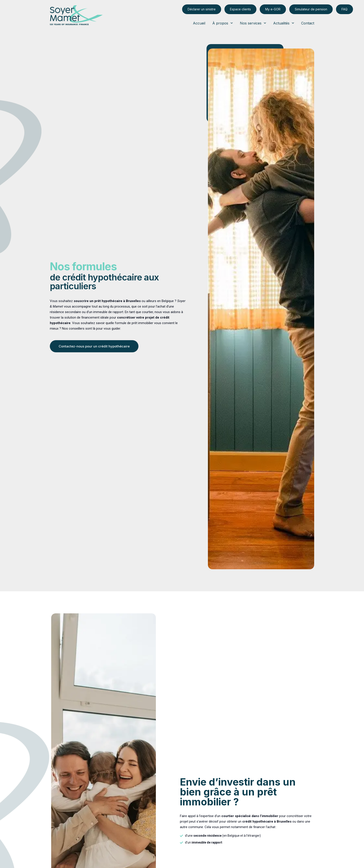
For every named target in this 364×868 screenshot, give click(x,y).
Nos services (253, 23)
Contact (308, 23)
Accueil (199, 23)
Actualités (284, 23)
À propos (223, 23)
